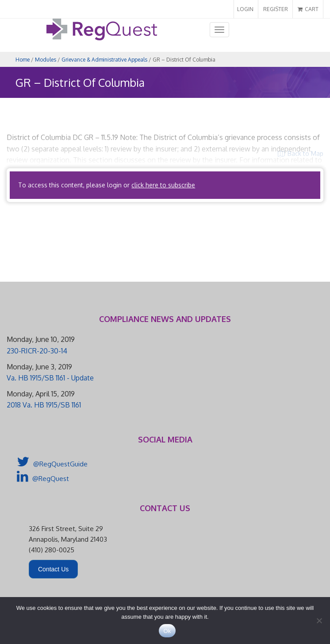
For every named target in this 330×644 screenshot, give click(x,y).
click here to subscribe (163, 185)
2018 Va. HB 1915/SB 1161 (44, 405)
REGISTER (276, 9)
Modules (46, 60)
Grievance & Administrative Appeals (104, 60)
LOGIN (245, 9)
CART (308, 9)
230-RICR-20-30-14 (37, 351)
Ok (167, 631)
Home (23, 60)
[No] (319, 621)
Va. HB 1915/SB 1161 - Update (50, 378)
